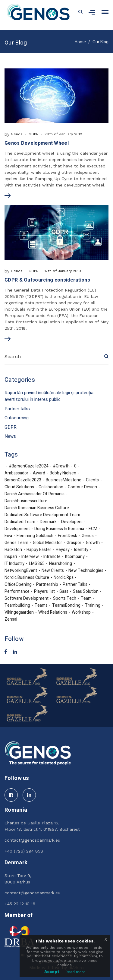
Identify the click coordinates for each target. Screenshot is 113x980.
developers (72, 522)
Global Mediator (47, 543)
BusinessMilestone (64, 480)
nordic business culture (27, 578)
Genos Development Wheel (37, 143)
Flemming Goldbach (35, 536)
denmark (48, 522)
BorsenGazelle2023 (23, 480)
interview (30, 557)
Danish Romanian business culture (37, 508)
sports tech (65, 599)
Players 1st (44, 592)
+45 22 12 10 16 (20, 904)
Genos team (16, 543)
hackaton (13, 550)
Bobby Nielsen (63, 473)
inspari (11, 557)
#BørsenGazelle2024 (29, 466)
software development (27, 599)
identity (81, 550)
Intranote (52, 557)
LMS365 (37, 564)
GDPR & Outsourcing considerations (47, 280)
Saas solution (86, 592)
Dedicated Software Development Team (42, 515)
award (39, 473)
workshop (81, 612)
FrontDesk (67, 536)
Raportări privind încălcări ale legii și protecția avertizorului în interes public (49, 396)
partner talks (75, 585)
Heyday (63, 550)
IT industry (14, 564)
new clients (53, 571)
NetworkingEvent (21, 571)
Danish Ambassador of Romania (35, 494)
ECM (93, 529)
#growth (61, 466)
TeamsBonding (66, 605)
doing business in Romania (59, 529)
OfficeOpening (18, 585)
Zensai (11, 619)
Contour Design (82, 487)
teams (41, 605)
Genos (17, 134)
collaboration (51, 487)
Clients (92, 480)
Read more (75, 972)
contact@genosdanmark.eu (32, 840)
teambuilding (17, 605)
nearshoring (61, 564)
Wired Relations (53, 612)
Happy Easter (39, 550)
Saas (64, 592)
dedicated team (20, 522)
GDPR (34, 134)
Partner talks (17, 409)
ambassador (16, 473)
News (10, 436)
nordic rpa (64, 578)
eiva (8, 536)
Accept (52, 972)
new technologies (86, 571)
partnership (47, 585)
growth (93, 543)
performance (17, 592)
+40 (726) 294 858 (24, 851)
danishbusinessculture (26, 501)
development (17, 529)
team (86, 599)
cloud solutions (19, 487)
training (93, 605)
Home (80, 42)
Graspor (74, 543)
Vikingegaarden (19, 612)
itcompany (75, 557)
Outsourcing (17, 418)
